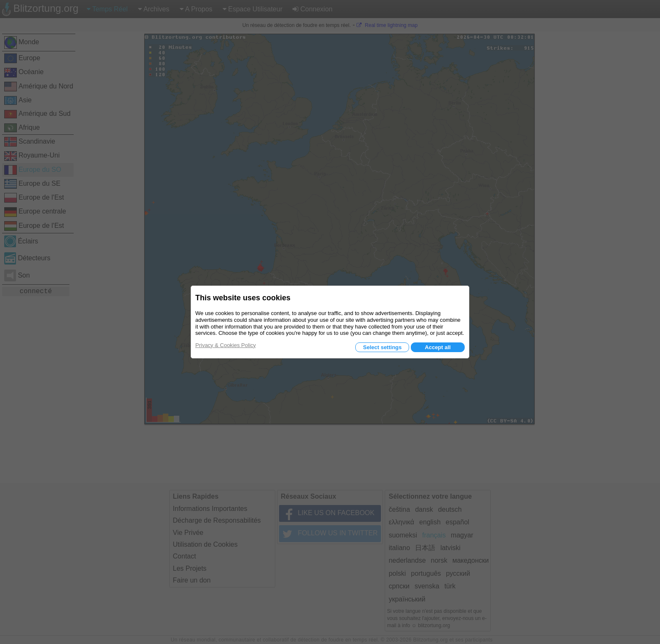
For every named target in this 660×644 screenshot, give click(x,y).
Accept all (438, 347)
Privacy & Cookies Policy (226, 345)
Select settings (382, 347)
